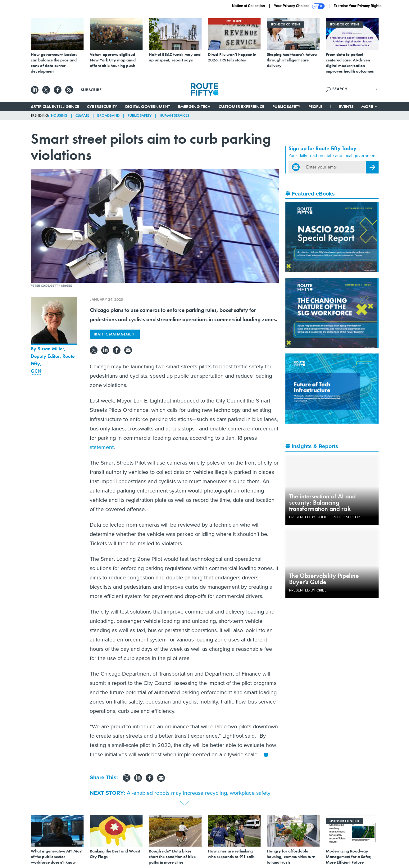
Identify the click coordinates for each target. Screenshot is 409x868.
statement (102, 447)
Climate (82, 115)
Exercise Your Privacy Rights (357, 6)
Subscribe (91, 90)
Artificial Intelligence (55, 106)
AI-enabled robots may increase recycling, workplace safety (199, 793)
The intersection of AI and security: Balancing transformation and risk (322, 502)
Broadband (108, 115)
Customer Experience (241, 106)
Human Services (174, 115)
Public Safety (286, 106)
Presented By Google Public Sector (325, 517)
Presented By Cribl (308, 590)
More (370, 106)
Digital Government (148, 106)
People (315, 106)
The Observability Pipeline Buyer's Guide (324, 579)
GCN (36, 371)
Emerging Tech (194, 106)
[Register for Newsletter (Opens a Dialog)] (372, 167)
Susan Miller (51, 349)
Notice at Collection (248, 6)
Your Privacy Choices (299, 6)
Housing (59, 115)
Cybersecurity (102, 106)
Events (346, 106)
